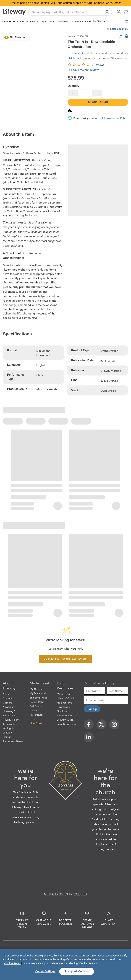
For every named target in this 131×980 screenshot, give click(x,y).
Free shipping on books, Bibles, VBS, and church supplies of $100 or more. (66, 3)
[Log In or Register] (119, 12)
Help (32, 719)
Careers (7, 702)
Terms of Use (10, 724)
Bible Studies (21, 21)
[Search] (107, 12)
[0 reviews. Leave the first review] (86, 65)
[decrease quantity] (73, 93)
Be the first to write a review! (65, 659)
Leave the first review (85, 70)
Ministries (65, 21)
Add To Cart (98, 102)
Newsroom (9, 707)
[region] (65, 965)
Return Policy (37, 702)
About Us (8, 694)
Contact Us (9, 698)
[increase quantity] (97, 93)
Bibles (7, 21)
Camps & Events (82, 21)
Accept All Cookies (77, 971)
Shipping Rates (38, 697)
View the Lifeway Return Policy (109, 118)
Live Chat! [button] (36, 723)
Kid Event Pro (64, 702)
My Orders (36, 689)
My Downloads (38, 693)
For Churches (101, 21)
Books (34, 21)
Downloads (63, 707)
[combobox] (70, 12)
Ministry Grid (64, 694)
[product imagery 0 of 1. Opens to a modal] (33, 64)
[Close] (125, 955)
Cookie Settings (45, 971)
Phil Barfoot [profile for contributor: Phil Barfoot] (74, 58)
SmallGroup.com (66, 724)
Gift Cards (36, 706)
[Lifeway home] (14, 12)
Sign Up (92, 709)
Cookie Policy (13, 963)
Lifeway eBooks (66, 720)
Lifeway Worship (66, 698)
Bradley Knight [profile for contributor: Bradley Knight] (80, 53)
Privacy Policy (11, 720)
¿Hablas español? (117, 29)
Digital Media (49, 21)
